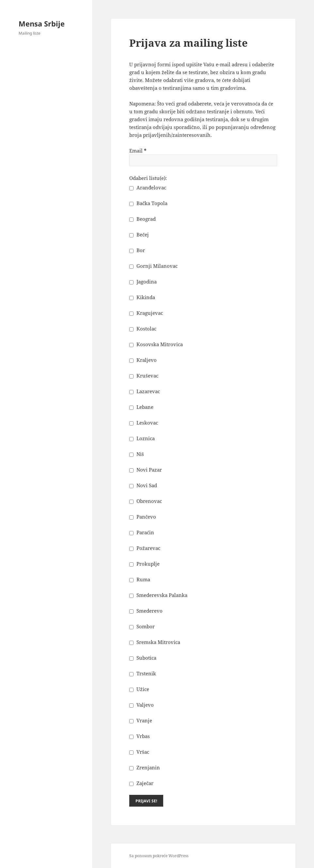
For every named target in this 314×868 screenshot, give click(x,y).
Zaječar (141, 783)
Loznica (142, 438)
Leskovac (144, 423)
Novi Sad (143, 485)
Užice (139, 689)
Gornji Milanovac (153, 266)
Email (138, 151)
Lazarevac (145, 391)
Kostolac (143, 329)
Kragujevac (146, 313)
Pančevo (143, 517)
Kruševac (144, 376)
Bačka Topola (148, 203)
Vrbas (140, 736)
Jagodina (143, 281)
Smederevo (146, 611)
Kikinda (142, 297)
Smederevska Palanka (158, 595)
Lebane (141, 407)
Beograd (142, 219)
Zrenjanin (145, 767)
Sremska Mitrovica (155, 642)
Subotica (143, 658)
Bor (137, 250)
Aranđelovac (148, 187)
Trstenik (143, 673)
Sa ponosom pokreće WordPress (159, 856)
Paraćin (142, 532)
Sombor (142, 626)
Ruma (140, 579)
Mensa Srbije (42, 24)
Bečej (139, 234)
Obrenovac (146, 501)
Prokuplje (144, 564)
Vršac (139, 752)
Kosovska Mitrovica (156, 344)
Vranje (141, 720)
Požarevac (145, 548)
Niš (137, 454)
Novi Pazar (146, 470)
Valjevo (141, 705)
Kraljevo (143, 360)
